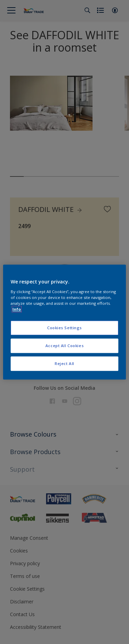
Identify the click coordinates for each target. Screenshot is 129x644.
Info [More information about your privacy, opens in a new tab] (17, 309)
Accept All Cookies (64, 346)
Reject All (64, 363)
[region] (64, 322)
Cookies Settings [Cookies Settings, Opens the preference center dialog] (64, 328)
